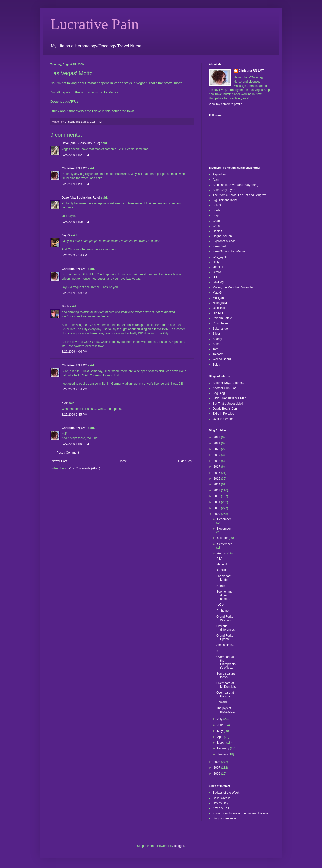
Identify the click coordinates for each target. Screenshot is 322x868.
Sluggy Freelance (224, 818)
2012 (217, 496)
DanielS (218, 231)
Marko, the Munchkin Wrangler (233, 287)
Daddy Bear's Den (225, 409)
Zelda (216, 365)
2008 (217, 762)
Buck (65, 306)
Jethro (217, 272)
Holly (216, 262)
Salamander (221, 329)
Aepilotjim (219, 174)
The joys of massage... (226, 710)
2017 (217, 467)
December (224, 519)
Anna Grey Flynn (224, 190)
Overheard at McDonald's (226, 685)
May (220, 731)
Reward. (222, 702)
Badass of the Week (226, 793)
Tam (215, 349)
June (221, 725)
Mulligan (218, 298)
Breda (217, 210)
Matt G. (217, 293)
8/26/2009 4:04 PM (74, 352)
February (224, 748)
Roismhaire (220, 323)
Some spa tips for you (226, 675)
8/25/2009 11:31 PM (75, 184)
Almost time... (226, 645)
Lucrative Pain (95, 24)
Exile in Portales (223, 414)
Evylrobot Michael (225, 241)
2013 (217, 490)
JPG (215, 277)
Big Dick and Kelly (225, 200)
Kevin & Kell (221, 808)
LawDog (218, 282)
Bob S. (217, 205)
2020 (217, 449)
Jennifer (218, 267)
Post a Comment (68, 453)
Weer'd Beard (222, 359)
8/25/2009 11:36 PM (75, 222)
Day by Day (220, 803)
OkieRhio (219, 308)
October (223, 538)
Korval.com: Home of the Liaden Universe (240, 813)
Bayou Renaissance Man (229, 398)
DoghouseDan (222, 236)
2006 (217, 774)
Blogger (179, 846)
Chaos (217, 221)
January (223, 754)
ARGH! (221, 570)
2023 (217, 437)
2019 (217, 455)
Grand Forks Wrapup (225, 618)
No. (219, 651)
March (222, 743)
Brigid (216, 215)
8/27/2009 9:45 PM (74, 415)
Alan (216, 180)
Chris (216, 226)
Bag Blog (219, 393)
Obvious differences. (226, 628)
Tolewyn (218, 354)
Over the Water (223, 419)
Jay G (66, 235)
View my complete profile (226, 104)
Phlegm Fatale (222, 318)
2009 (217, 514)
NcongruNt (220, 303)
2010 (217, 508)
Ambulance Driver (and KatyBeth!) (235, 185)
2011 (217, 502)
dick (65, 403)
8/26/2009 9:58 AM (74, 293)
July (220, 719)
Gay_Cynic (220, 257)
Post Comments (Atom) (84, 468)
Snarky (217, 339)
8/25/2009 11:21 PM (75, 155)
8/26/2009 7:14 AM (74, 255)
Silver (216, 334)
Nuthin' (221, 586)
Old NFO (218, 313)
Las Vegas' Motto (224, 578)
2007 (217, 768)
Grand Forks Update (225, 637)
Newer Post (59, 461)
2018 (217, 461)
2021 (217, 443)
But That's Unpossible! (228, 404)
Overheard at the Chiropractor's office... (226, 662)
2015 (217, 479)
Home (123, 461)
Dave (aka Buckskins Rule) (81, 143)
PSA (219, 559)
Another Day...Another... (229, 383)
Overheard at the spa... (225, 694)
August (222, 553)
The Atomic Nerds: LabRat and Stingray (239, 195)
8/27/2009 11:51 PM (75, 444)
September (225, 544)
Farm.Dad (219, 246)
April (220, 737)
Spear (217, 344)
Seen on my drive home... (224, 595)
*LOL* (220, 605)
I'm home (223, 611)
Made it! (222, 564)
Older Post (185, 461)
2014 (217, 484)
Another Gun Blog (225, 388)
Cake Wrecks (222, 798)
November (224, 529)
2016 (217, 473)
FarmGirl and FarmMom (229, 251)
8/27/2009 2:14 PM (74, 389)
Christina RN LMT (74, 168)
